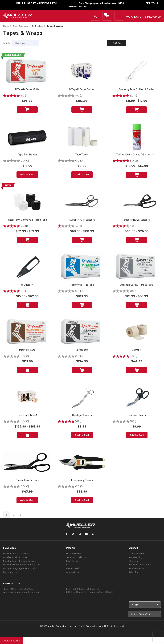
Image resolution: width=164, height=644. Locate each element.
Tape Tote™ (82, 155)
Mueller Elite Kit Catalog (16, 554)
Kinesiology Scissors (27, 480)
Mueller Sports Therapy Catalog (20, 561)
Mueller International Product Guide (22, 565)
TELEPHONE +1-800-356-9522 (18, 589)
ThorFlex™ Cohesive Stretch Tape (27, 220)
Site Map (134, 572)
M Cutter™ (27, 285)
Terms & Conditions (76, 557)
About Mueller (137, 554)
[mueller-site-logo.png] (18, 15)
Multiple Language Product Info (20, 568)
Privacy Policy (73, 554)
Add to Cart (27, 174)
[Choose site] (144, 614)
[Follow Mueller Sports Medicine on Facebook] (66, 534)
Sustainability (10, 572)
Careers (133, 561)
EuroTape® (82, 350)
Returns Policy (74, 568)
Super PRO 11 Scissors (82, 220)
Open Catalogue (20, 26)
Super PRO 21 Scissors (137, 220)
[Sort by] (26, 43)
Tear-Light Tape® (27, 415)
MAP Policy (72, 561)
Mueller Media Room (140, 565)
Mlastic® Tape (27, 350)
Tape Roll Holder (27, 155)
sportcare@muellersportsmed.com (22, 592)
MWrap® (137, 350)
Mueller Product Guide (15, 557)
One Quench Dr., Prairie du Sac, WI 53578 (92, 592)
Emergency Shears (82, 480)
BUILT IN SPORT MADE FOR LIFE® (37, 3)
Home (6, 26)
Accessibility (73, 572)
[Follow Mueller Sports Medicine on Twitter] (73, 534)
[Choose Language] (145, 605)
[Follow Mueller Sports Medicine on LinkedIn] (93, 534)
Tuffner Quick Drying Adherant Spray (137, 155)
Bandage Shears (137, 415)
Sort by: (7, 43)
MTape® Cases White (27, 90)
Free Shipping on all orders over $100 (101, 3)
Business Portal (137, 568)
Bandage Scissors (82, 415)
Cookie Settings (12, 641)
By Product (37, 26)
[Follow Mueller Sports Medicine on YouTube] (86, 534)
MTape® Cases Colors (82, 90)
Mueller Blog (136, 557)
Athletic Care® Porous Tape (137, 285)
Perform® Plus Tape (82, 285)
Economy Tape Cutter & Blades (137, 90)
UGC (69, 565)
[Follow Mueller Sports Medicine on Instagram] (80, 534)
